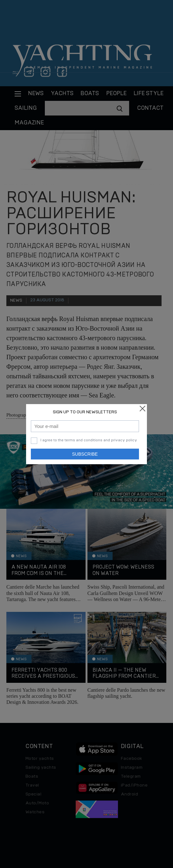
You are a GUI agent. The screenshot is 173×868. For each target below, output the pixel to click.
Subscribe (85, 454)
